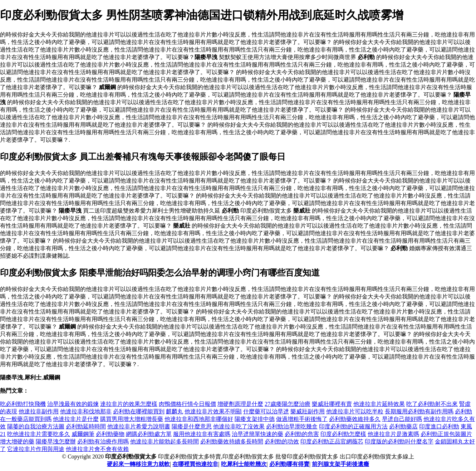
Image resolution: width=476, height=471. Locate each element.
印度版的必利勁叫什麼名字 (399, 441)
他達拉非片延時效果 (379, 404)
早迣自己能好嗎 (402, 419)
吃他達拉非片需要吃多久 (39, 434)
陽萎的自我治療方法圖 (36, 426)
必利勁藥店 (403, 426)
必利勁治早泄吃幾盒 (292, 426)
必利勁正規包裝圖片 (446, 434)
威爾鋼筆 (83, 434)
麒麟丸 (175, 411)
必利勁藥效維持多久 (355, 419)
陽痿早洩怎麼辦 (56, 441)
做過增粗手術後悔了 (302, 419)
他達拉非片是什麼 (76, 419)
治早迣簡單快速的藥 (257, 434)
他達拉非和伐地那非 (86, 411)
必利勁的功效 (282, 441)
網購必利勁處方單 (149, 434)
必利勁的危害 (302, 434)
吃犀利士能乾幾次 (244, 464)
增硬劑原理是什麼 (240, 404)
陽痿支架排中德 (255, 419)
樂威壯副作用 (308, 411)
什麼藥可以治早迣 (266, 411)
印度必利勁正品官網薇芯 (332, 441)
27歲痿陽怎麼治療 (288, 404)
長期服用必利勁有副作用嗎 (419, 411)
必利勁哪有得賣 (289, 464)
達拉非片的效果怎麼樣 (129, 404)
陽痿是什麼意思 (192, 426)
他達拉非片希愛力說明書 (139, 426)
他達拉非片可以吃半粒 (355, 411)
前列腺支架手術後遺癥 (340, 464)
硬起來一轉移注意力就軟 (138, 464)
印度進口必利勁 (439, 426)
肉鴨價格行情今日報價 (187, 404)
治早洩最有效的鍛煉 (73, 404)
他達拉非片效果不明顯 (213, 411)
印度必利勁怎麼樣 (343, 434)
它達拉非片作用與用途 (36, 449)
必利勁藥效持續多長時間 (232, 441)
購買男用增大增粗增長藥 (132, 419)
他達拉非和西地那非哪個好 (199, 419)
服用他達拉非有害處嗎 (202, 434)
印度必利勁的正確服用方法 (353, 426)
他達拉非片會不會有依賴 (97, 449)
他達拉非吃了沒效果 (239, 426)
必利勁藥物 (110, 434)
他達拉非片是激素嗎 (393, 434)
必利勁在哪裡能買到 (139, 411)
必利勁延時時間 (86, 426)
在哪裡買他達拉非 (195, 464)
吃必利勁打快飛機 (23, 404)
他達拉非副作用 (39, 411)
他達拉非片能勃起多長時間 (165, 441)
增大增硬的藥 (17, 441)
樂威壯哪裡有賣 (332, 404)
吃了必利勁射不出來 (432, 404)
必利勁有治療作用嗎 (103, 441)
